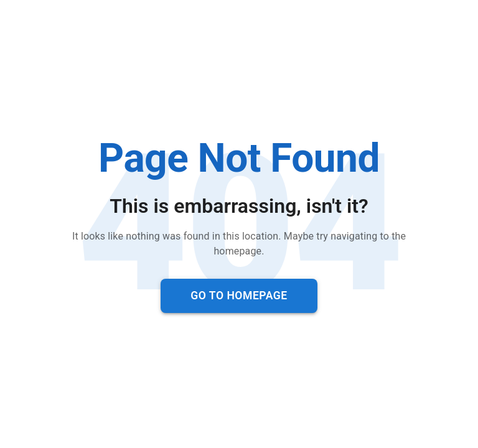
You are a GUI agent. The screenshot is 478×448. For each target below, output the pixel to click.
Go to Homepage (239, 296)
